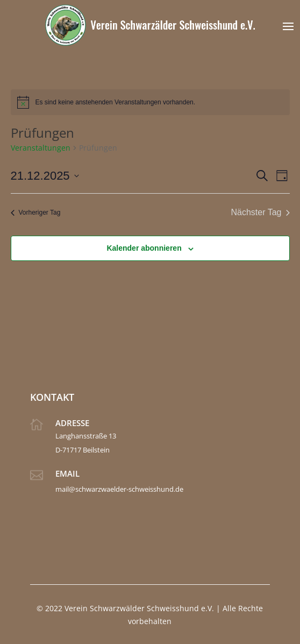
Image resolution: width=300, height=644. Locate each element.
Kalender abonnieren (144, 248)
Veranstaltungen (41, 148)
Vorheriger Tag (36, 213)
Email (67, 473)
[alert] (150, 102)
